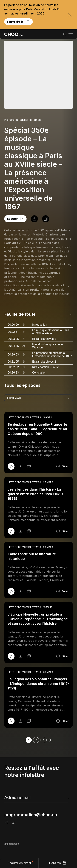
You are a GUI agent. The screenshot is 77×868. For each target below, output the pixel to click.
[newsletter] (37, 797)
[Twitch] (13, 822)
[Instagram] (6, 822)
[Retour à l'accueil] (13, 34)
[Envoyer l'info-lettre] (68, 797)
